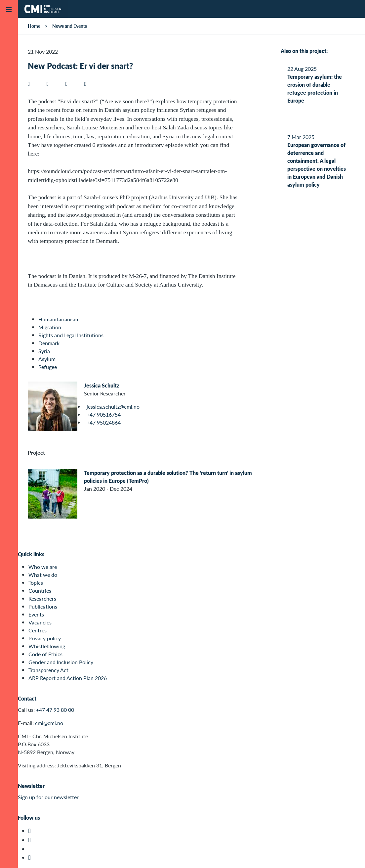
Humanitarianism (58, 319)
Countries (40, 591)
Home (34, 26)
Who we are (43, 567)
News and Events (70, 26)
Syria (44, 351)
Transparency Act (48, 670)
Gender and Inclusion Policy (61, 662)
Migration (50, 327)
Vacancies (40, 622)
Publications (43, 606)
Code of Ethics (45, 654)
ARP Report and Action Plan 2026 (68, 678)
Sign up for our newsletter (48, 797)
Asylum (47, 359)
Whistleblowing (47, 646)
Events (36, 614)
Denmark (49, 343)
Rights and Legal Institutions (71, 335)
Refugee (48, 367)
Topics (36, 583)
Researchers (42, 598)
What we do (43, 575)
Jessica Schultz (101, 385)
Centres (38, 630)
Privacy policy (45, 638)
